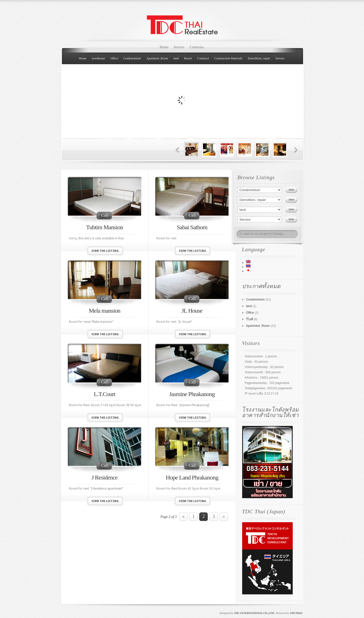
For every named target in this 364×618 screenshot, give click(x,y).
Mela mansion (105, 311)
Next (296, 150)
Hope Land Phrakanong (192, 477)
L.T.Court (105, 394)
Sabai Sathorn (192, 227)
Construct (203, 58)
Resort (188, 58)
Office (114, 58)
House (83, 58)
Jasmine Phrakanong (192, 394)
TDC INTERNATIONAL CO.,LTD (254, 613)
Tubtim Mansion (105, 227)
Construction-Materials (228, 58)
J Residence (105, 477)
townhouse (99, 58)
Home (164, 47)
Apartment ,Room (157, 58)
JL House (192, 311)
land (176, 58)
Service (179, 47)
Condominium (132, 58)
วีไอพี (249, 319)
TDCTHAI (296, 613)
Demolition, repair (259, 58)
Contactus (197, 47)
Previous (178, 150)
